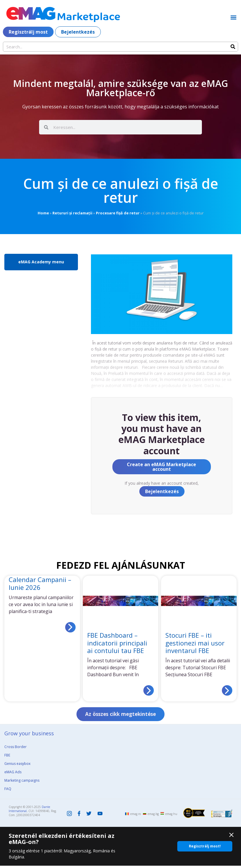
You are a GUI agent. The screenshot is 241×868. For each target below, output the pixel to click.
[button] (233, 17)
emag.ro (136, 816)
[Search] (233, 47)
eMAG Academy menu (41, 262)
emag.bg (153, 816)
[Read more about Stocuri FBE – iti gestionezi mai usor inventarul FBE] (227, 690)
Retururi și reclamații (72, 213)
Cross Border (15, 749)
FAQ (8, 791)
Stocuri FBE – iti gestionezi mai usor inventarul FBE (195, 643)
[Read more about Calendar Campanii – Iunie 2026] (70, 627)
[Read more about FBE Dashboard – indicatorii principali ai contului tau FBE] (149, 690)
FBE (7, 757)
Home (43, 213)
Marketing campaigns (22, 782)
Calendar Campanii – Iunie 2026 (40, 583)
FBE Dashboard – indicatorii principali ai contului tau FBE (117, 643)
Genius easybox (17, 766)
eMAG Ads (13, 774)
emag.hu (171, 816)
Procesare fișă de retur (118, 213)
